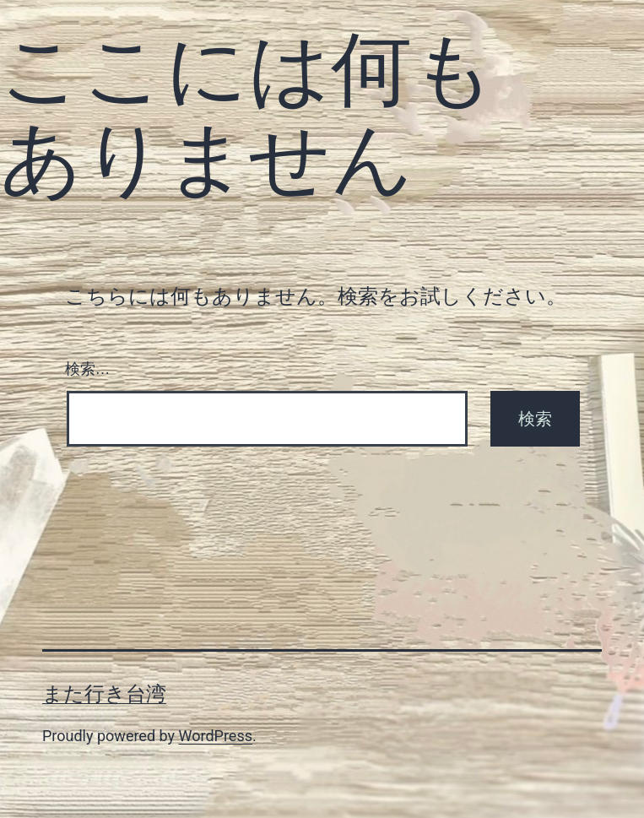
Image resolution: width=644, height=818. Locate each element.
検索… (88, 369)
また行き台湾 (104, 694)
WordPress (216, 736)
